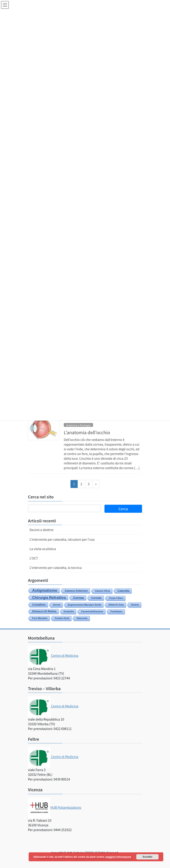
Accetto (147, 857)
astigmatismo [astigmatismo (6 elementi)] (45, 590)
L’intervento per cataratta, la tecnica (56, 568)
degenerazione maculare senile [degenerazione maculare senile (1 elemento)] (85, 605)
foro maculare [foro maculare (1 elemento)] (40, 618)
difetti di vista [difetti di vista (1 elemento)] (116, 605)
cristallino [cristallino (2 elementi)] (39, 605)
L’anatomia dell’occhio (87, 432)
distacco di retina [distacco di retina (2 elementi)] (44, 611)
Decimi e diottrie (41, 530)
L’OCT (34, 558)
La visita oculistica (43, 549)
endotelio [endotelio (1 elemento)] (69, 612)
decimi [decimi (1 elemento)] (57, 605)
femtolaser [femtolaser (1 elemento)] (116, 612)
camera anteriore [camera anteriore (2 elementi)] (76, 591)
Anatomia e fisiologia (78, 425)
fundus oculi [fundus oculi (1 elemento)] (62, 618)
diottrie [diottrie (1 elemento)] (135, 605)
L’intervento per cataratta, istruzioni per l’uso (62, 539)
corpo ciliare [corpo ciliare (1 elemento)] (116, 598)
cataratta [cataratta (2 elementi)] (123, 591)
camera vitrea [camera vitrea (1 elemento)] (103, 591)
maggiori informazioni (118, 857)
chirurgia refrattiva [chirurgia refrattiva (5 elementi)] (49, 598)
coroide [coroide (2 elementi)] (96, 598)
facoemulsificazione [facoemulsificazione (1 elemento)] (92, 612)
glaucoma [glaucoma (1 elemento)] (82, 618)
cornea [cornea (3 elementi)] (79, 598)
